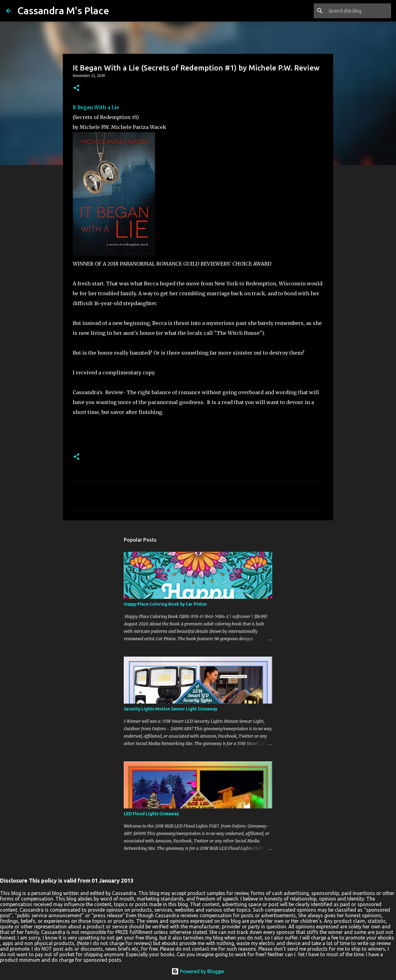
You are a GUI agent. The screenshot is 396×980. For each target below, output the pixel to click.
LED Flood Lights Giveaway (151, 814)
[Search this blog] (359, 11)
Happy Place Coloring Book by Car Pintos (165, 604)
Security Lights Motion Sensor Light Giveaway (170, 709)
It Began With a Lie (96, 107)
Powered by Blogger (198, 971)
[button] (76, 88)
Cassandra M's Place (63, 11)
